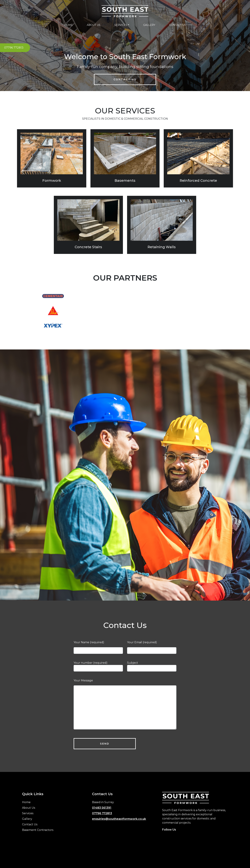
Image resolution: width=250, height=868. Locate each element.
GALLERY (149, 25)
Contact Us (125, 79)
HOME (68, 25)
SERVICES (121, 25)
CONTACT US (178, 25)
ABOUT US (94, 25)
